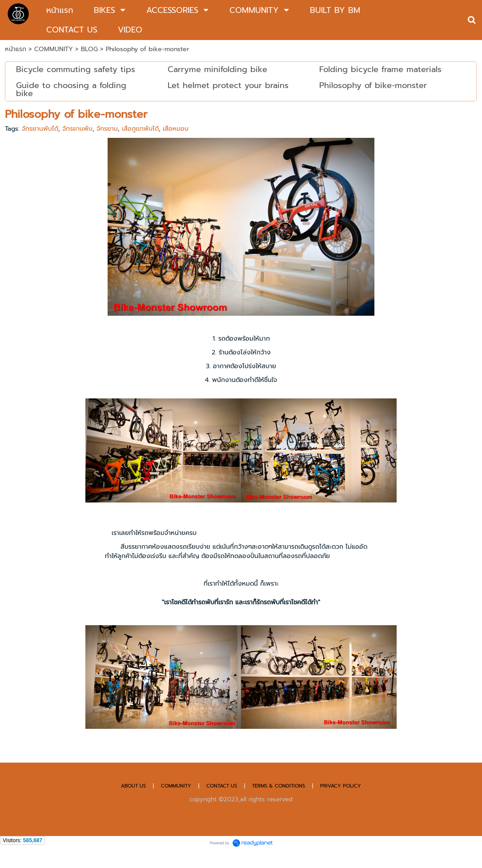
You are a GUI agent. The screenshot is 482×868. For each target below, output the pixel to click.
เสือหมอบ (176, 129)
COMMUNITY (55, 49)
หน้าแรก (16, 49)
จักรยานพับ (77, 129)
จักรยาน (107, 129)
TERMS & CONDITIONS (279, 786)
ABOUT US (133, 786)
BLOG (89, 49)
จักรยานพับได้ (40, 129)
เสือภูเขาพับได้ (140, 129)
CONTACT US (223, 786)
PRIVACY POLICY (341, 786)
